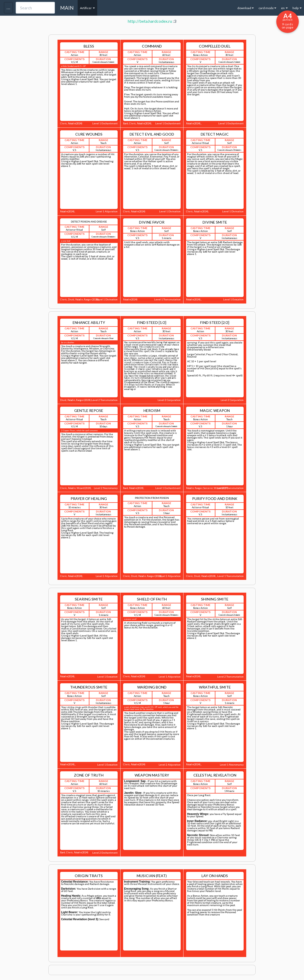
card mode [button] (267, 8)
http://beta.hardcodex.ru (150, 21)
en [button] (284, 8)
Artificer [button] (87, 8)
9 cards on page (288, 21)
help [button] (297, 8)
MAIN (67, 8)
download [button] (246, 8)
